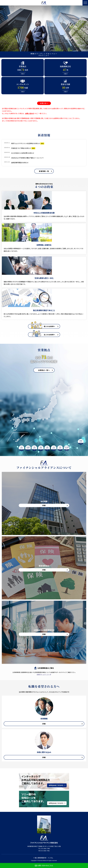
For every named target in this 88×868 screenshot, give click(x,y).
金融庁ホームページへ (43, 674)
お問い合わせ (29, 113)
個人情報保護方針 (41, 858)
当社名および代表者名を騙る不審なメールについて (27, 158)
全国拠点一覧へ (44, 370)
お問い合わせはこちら (45, 865)
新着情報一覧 (44, 171)
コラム (51, 858)
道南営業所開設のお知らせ (20, 163)
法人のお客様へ (50, 335)
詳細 (44, 724)
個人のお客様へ (50, 326)
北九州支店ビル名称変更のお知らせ (23, 153)
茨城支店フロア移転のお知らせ (21, 148)
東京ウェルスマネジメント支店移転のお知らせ (26, 143)
